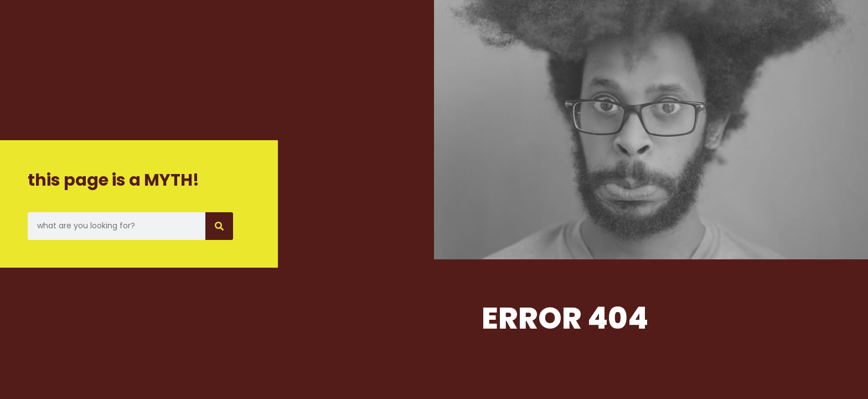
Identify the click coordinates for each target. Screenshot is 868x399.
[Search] (219, 226)
